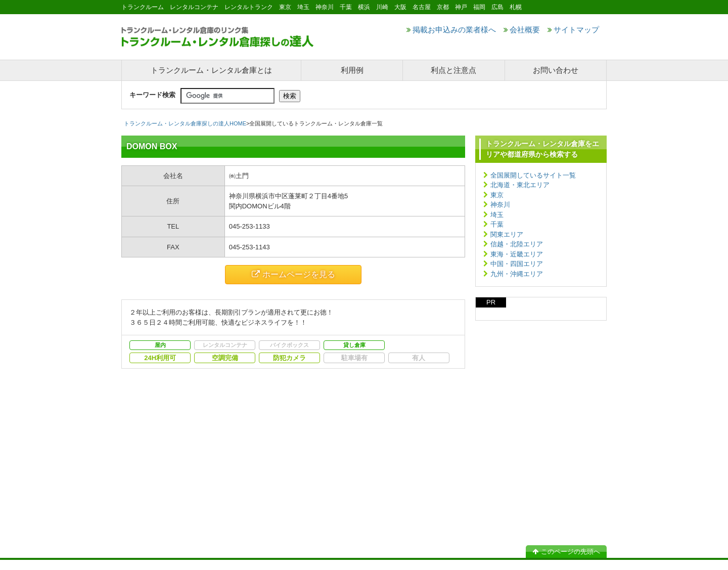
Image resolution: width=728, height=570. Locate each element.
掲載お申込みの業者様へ (451, 30)
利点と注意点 (453, 70)
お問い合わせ (556, 70)
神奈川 (500, 205)
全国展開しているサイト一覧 (533, 175)
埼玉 (497, 215)
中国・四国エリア (517, 264)
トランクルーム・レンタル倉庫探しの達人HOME (185, 123)
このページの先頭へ (566, 552)
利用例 (352, 70)
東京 (497, 195)
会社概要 (522, 30)
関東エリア (507, 234)
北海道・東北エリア (520, 185)
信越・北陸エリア (517, 244)
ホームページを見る (293, 274)
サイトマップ (573, 30)
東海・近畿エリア (517, 254)
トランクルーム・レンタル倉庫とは (211, 70)
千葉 (497, 224)
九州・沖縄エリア (517, 274)
